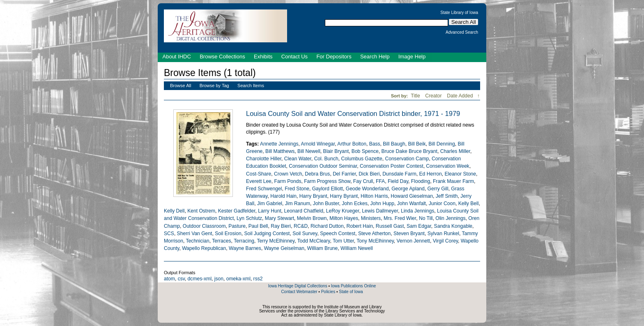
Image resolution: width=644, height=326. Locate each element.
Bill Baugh (394, 144)
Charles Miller (455, 151)
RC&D (301, 226)
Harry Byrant (344, 196)
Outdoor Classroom (204, 226)
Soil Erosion (228, 234)
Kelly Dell (174, 211)
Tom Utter (343, 241)
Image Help (412, 57)
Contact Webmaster (299, 292)
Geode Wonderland (367, 189)
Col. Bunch (326, 159)
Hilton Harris (374, 196)
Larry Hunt (269, 211)
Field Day (398, 181)
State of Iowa (351, 292)
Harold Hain (283, 196)
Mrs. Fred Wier (400, 218)
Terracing (244, 241)
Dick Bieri (369, 174)
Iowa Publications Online (354, 286)
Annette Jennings (279, 144)
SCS (169, 234)
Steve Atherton (374, 234)
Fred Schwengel (264, 189)
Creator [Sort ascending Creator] (434, 96)
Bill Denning (442, 144)
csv (181, 279)
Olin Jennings (450, 218)
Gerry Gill (438, 189)
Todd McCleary (314, 241)
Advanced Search (462, 32)
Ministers (371, 218)
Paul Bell (258, 226)
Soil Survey (305, 234)
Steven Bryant (409, 234)
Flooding (421, 181)
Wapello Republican (204, 248)
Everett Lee (259, 181)
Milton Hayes (344, 218)
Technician (198, 241)
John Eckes (355, 203)
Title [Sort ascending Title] (416, 96)
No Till (426, 218)
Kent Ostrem (201, 211)
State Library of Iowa (459, 13)
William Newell (357, 248)
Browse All (181, 86)
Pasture (237, 226)
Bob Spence (365, 151)
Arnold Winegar (318, 144)
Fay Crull (363, 181)
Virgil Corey (445, 241)
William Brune (323, 248)
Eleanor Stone (460, 174)
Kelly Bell (469, 203)
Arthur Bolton (352, 144)
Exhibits (263, 57)
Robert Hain (360, 226)
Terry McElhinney (276, 241)
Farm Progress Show (327, 181)
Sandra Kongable (453, 226)
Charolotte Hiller (264, 159)
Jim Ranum (298, 203)
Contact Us (294, 57)
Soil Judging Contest (267, 234)
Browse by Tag (214, 86)
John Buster (326, 203)
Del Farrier (344, 174)
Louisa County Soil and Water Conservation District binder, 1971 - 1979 (353, 113)
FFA (380, 181)
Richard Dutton (327, 226)
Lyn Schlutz (249, 218)
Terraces (221, 241)
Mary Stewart (279, 218)
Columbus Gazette (362, 159)
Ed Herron (431, 174)
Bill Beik (417, 144)
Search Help (375, 57)
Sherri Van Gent (195, 234)
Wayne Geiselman (284, 248)
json (219, 279)
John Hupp (383, 203)
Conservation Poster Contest (392, 166)
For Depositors (334, 57)
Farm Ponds (288, 181)
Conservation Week (447, 166)
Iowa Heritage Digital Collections (298, 286)
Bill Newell (309, 151)
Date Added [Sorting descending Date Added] (461, 96)
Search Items (251, 86)
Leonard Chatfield (303, 211)
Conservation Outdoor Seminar (323, 166)
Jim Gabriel (270, 203)
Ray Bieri (281, 226)
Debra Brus (317, 174)
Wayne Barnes (245, 248)
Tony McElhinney (375, 241)
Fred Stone (297, 189)
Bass (375, 144)
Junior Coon (442, 203)
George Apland (408, 189)
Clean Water (298, 159)
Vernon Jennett (413, 241)
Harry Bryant (313, 196)
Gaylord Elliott (328, 189)
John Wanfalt (412, 203)
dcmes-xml (200, 279)
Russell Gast (390, 226)
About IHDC (177, 57)
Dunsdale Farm (399, 174)
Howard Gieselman (412, 196)
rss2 (258, 279)
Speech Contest (338, 234)
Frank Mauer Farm (453, 181)
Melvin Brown (312, 218)
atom (169, 279)
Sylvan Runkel (443, 234)
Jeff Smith (447, 196)
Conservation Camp (407, 159)
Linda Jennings (417, 211)
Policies (328, 292)
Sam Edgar (419, 226)
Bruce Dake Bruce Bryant (409, 151)
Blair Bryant (336, 151)
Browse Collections (222, 57)
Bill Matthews (280, 151)
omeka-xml (238, 279)
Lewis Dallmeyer (380, 211)
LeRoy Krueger (343, 211)
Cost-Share (259, 174)
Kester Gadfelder (237, 211)
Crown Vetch (288, 174)
